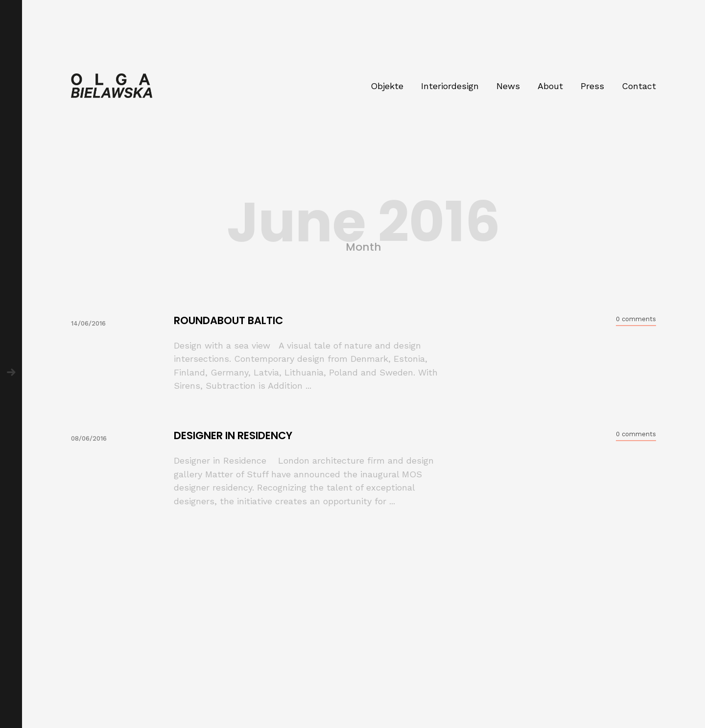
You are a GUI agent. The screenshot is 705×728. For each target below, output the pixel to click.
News (508, 86)
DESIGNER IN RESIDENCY (233, 435)
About (550, 86)
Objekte (387, 86)
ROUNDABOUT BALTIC (228, 320)
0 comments (636, 319)
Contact (639, 86)
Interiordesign (450, 86)
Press (592, 86)
